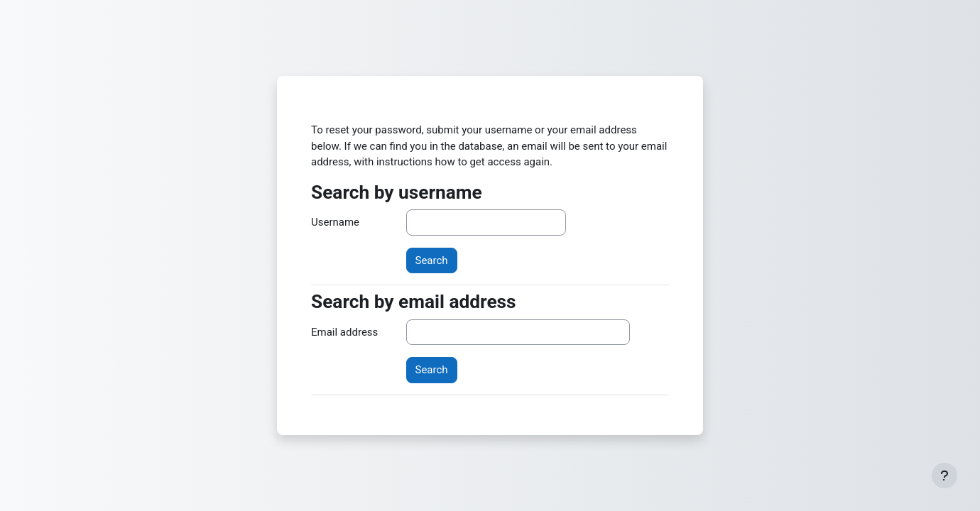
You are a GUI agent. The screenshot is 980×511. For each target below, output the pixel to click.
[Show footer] (944, 476)
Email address (344, 332)
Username (335, 222)
